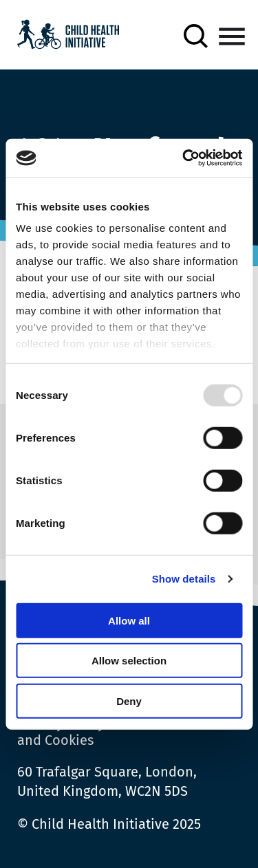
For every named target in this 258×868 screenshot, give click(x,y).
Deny (129, 701)
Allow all (129, 620)
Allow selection (129, 661)
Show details (184, 579)
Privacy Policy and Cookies (61, 732)
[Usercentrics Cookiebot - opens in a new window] (184, 158)
